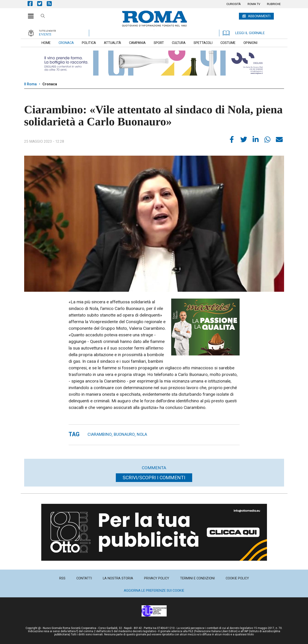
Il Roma (30, 84)
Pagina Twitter (42, 4)
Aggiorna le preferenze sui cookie (154, 591)
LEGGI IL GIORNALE (244, 33)
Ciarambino (100, 434)
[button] (29, 14)
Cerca (43, 17)
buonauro (124, 434)
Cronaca (50, 84)
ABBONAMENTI (259, 16)
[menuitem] (234, 4)
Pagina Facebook (32, 4)
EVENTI (45, 34)
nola (142, 434)
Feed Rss (52, 4)
